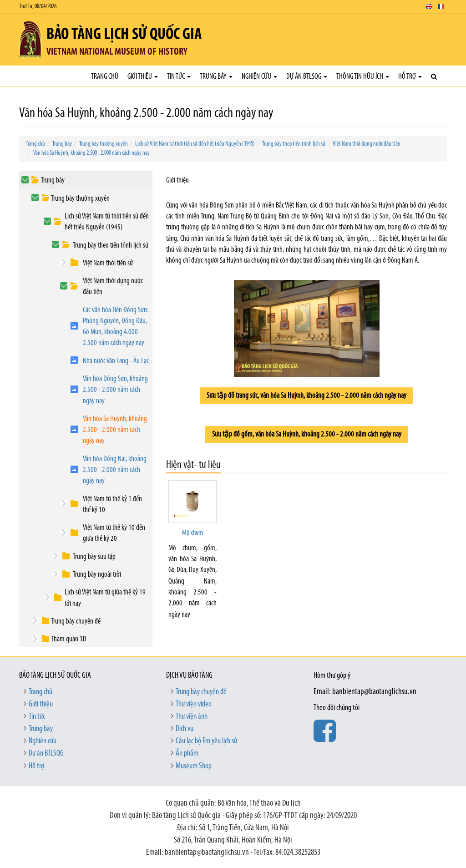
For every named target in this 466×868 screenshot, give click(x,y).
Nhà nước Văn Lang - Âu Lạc (116, 361)
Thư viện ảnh (192, 717)
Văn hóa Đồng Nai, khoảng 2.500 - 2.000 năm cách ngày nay (115, 470)
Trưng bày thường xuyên (104, 144)
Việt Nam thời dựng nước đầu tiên (367, 144)
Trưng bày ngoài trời (97, 575)
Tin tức (179, 77)
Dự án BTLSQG (307, 77)
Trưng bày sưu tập (94, 557)
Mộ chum (192, 533)
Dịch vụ (185, 729)
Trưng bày (216, 77)
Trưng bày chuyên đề (76, 622)
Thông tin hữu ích (363, 77)
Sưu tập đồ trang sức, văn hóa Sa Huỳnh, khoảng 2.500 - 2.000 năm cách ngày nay (306, 396)
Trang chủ (105, 77)
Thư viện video (194, 704)
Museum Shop (194, 766)
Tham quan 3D (69, 639)
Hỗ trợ (410, 77)
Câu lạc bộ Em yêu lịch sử (206, 741)
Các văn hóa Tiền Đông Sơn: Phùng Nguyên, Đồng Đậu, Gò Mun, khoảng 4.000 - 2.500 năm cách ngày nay (116, 327)
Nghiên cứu (259, 77)
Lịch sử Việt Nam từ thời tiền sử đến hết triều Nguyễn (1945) (195, 144)
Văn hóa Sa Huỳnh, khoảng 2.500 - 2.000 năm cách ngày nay (91, 153)
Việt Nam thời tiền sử (108, 263)
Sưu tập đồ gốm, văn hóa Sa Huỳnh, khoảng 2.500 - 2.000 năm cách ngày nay (307, 434)
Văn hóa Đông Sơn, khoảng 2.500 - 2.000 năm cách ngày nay (115, 390)
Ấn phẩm (187, 754)
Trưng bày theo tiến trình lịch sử (294, 144)
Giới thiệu (143, 77)
